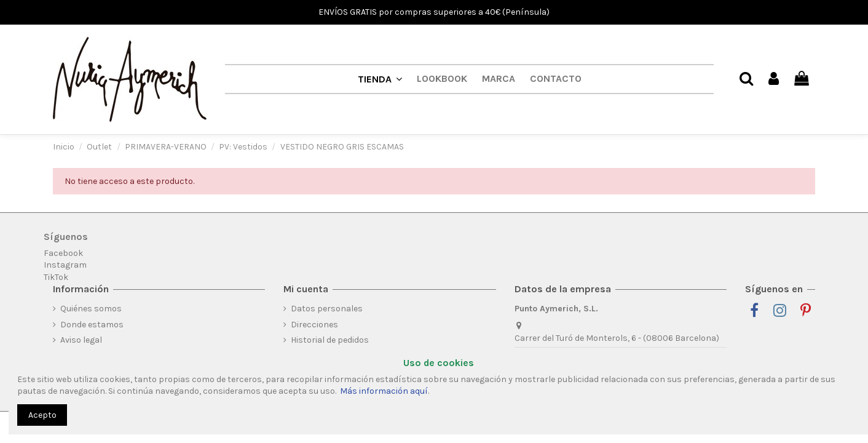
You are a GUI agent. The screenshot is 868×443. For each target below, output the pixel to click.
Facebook (63, 253)
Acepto (42, 415)
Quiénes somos (91, 309)
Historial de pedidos (330, 340)
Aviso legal (81, 340)
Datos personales (327, 309)
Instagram (65, 265)
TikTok (56, 277)
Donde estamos (92, 325)
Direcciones (314, 325)
